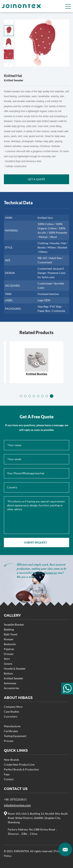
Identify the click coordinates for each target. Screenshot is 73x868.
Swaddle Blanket (14, 625)
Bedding (9, 629)
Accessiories (11, 688)
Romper (9, 639)
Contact (9, 779)
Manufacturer (12, 726)
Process (9, 741)
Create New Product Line (19, 764)
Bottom (8, 673)
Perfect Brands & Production (21, 769)
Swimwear (10, 683)
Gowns (8, 664)
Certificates (11, 731)
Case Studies (11, 712)
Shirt (7, 659)
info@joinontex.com (17, 805)
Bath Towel (11, 634)
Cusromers (11, 716)
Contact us (51, 573)
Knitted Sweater (14, 678)
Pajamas (9, 649)
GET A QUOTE (36, 179)
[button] (22, 396)
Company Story (13, 707)
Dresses (9, 654)
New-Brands (11, 760)
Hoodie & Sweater (15, 668)
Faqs (7, 774)
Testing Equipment (15, 736)
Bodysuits (10, 644)
